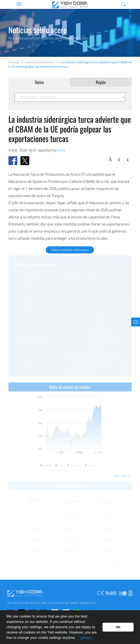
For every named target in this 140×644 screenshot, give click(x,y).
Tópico (39, 82)
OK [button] (118, 627)
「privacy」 (86, 638)
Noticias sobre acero (40, 62)
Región (101, 82)
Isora (61, 150)
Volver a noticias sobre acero (70, 250)
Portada (14, 62)
